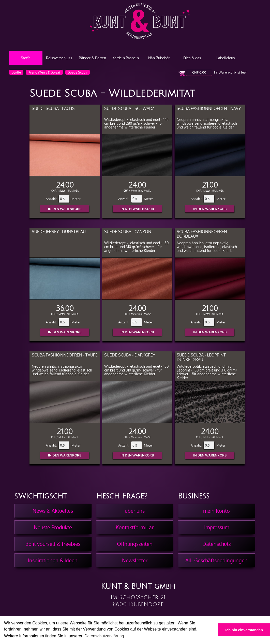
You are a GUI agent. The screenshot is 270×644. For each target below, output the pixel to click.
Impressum (217, 527)
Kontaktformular (135, 527)
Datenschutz (217, 544)
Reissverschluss (59, 58)
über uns (135, 511)
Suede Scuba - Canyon (128, 231)
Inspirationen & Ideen (53, 560)
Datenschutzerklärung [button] (104, 636)
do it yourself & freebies (53, 544)
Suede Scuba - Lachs (53, 108)
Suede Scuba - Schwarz (129, 108)
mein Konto (216, 511)
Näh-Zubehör (159, 58)
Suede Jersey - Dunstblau (59, 231)
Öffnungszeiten (135, 544)
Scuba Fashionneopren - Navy (209, 108)
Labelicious (226, 58)
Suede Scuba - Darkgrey (130, 355)
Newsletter (135, 560)
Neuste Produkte (53, 527)
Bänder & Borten (92, 58)
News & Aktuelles (53, 511)
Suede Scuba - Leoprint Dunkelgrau (201, 357)
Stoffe (26, 58)
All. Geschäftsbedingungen (216, 560)
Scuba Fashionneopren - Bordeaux (203, 234)
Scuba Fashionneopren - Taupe (65, 355)
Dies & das (192, 58)
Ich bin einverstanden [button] (244, 630)
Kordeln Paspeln (126, 58)
